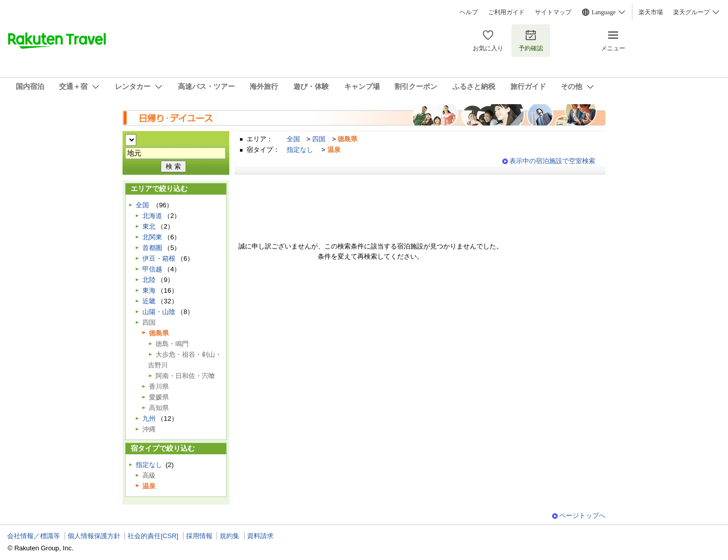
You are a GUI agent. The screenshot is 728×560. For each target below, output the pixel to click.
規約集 (230, 536)
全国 (293, 139)
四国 (319, 139)
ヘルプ (469, 12)
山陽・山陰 (159, 312)
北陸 (149, 280)
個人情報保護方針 (94, 536)
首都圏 (152, 248)
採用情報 (199, 536)
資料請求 (260, 536)
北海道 (152, 216)
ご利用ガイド (506, 12)
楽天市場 (651, 12)
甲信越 (152, 269)
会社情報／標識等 (34, 536)
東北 (149, 226)
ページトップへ (582, 516)
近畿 (149, 301)
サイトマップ (553, 12)
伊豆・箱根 (159, 258)
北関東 (152, 237)
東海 (149, 290)
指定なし (300, 150)
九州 (149, 418)
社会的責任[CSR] (153, 536)
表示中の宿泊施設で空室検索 (552, 161)
